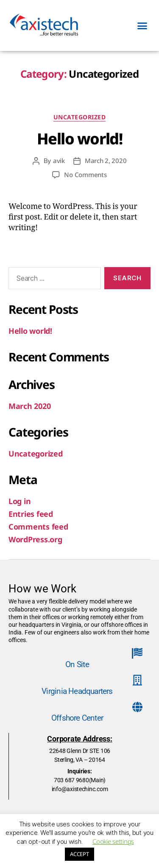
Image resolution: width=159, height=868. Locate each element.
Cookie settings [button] (113, 841)
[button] (142, 25)
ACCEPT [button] (79, 854)
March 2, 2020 (106, 161)
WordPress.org (35, 539)
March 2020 (29, 406)
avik (59, 161)
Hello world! (79, 139)
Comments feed (38, 527)
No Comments (85, 175)
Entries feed (31, 514)
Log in (20, 501)
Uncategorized (80, 117)
